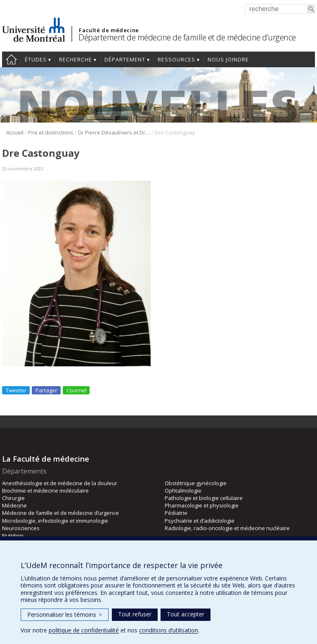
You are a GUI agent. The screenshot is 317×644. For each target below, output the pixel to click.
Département (125, 60)
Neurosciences (21, 528)
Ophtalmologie (183, 491)
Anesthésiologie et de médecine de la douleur (60, 483)
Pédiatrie (176, 513)
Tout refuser (135, 614)
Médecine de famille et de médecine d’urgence (60, 513)
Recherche (76, 60)
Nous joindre (228, 60)
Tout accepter (186, 614)
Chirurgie (13, 498)
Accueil (11, 59)
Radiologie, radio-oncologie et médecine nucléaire (227, 528)
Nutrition (13, 535)
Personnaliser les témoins (65, 615)
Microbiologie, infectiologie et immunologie (55, 521)
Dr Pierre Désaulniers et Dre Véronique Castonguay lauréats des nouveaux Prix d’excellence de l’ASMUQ (114, 132)
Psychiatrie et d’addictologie (200, 521)
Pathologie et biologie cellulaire (204, 498)
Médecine (14, 505)
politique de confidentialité (84, 630)
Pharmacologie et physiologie (202, 505)
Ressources (176, 60)
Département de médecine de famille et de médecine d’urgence (187, 37)
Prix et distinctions (51, 132)
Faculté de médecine (109, 30)
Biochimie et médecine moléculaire (45, 491)
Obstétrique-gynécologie (196, 483)
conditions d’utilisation (169, 630)
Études (36, 60)
